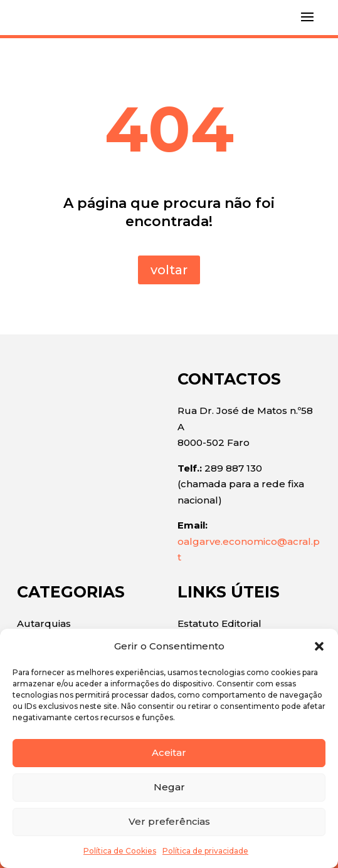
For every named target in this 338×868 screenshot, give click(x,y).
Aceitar (169, 752)
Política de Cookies (120, 851)
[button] (319, 646)
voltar (169, 270)
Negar (169, 787)
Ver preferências (169, 821)
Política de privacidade (205, 851)
